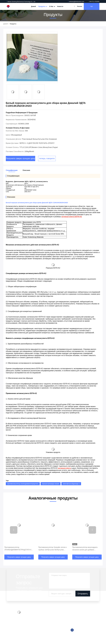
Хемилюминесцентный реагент (56, 617)
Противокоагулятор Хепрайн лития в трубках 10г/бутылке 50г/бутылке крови (52, 549)
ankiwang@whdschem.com (76, 2)
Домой (33, 6)
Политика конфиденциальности (35, 634)
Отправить (83, 594)
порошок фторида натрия (51, 484)
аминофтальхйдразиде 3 (71, 484)
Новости (60, 6)
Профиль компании (35, 613)
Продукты (43, 6)
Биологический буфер (53, 635)
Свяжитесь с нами (34, 625)
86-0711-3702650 (94, 2)
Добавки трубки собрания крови (56, 613)
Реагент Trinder (51, 631)
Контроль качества (34, 621)
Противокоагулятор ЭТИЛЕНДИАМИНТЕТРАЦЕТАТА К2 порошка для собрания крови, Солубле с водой (18, 549)
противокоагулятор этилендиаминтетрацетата (23, 484)
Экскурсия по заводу (35, 617)
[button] (14, 530)
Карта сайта (32, 629)
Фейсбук (72, 630)
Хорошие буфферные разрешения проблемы (57, 622)
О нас (52, 6)
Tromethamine (50, 627)
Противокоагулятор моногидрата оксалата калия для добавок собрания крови (85, 549)
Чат (92, 6)
